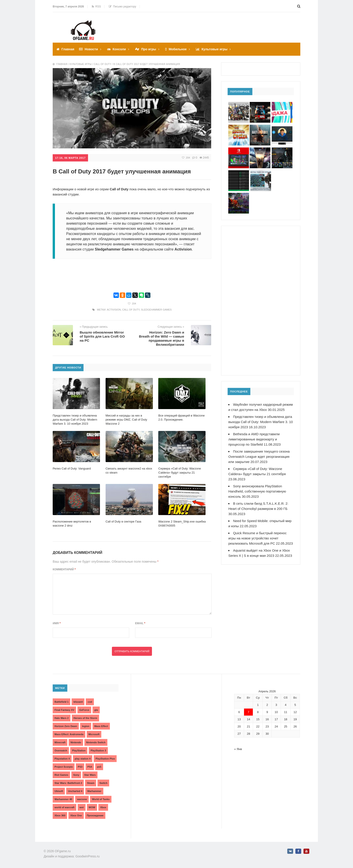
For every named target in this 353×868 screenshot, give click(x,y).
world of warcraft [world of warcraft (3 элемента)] (64, 807)
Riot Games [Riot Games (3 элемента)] (61, 775)
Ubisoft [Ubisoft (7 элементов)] (59, 791)
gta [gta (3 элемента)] (96, 710)
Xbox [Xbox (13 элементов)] (103, 807)
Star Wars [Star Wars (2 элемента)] (90, 775)
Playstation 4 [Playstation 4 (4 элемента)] (62, 759)
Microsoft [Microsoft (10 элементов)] (94, 734)
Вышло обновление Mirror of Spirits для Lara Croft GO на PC (102, 336)
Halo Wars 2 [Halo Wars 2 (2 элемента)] (62, 718)
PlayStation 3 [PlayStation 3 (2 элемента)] (98, 751)
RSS (96, 7)
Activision (114, 310)
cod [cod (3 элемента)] (90, 702)
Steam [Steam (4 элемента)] (91, 783)
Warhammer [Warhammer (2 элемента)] (94, 791)
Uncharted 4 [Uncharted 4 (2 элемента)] (75, 791)
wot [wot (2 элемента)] (82, 807)
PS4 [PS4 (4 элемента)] (90, 767)
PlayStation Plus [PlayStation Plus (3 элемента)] (105, 759)
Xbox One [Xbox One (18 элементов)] (76, 815)
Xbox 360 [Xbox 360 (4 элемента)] (60, 815)
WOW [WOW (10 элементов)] (92, 807)
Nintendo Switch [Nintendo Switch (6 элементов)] (96, 742)
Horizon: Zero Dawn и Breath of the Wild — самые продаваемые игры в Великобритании (162, 338)
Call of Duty (131, 310)
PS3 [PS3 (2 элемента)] (80, 767)
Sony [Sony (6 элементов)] (76, 775)
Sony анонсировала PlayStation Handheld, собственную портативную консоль (257, 491)
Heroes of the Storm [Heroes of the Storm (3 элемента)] (85, 718)
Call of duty (103, 64)
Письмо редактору (122, 7)
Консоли (119, 49)
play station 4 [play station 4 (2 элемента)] (83, 759)
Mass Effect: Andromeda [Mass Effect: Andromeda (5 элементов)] (69, 734)
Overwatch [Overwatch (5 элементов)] (61, 751)
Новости (91, 49)
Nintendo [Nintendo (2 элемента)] (76, 742)
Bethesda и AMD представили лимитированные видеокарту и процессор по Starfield (254, 439)
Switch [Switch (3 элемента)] (103, 783)
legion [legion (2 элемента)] (86, 726)
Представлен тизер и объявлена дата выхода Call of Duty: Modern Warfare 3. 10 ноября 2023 (261, 422)
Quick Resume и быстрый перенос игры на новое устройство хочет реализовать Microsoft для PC (257, 538)
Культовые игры (214, 49)
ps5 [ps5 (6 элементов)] (99, 767)
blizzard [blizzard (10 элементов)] (78, 702)
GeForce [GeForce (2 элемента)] (84, 710)
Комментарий (64, 569)
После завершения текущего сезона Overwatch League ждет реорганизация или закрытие (259, 457)
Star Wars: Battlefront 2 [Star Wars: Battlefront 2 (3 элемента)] (68, 783)
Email (140, 623)
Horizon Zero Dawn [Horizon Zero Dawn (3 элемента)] (66, 726)
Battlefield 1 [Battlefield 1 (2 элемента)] (61, 702)
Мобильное (178, 49)
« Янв (238, 749)
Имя (57, 623)
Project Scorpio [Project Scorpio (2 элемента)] (64, 767)
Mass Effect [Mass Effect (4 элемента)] (101, 726)
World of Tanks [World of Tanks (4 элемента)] (101, 799)
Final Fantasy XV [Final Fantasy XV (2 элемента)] (64, 710)
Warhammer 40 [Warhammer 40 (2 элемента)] (63, 799)
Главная (68, 49)
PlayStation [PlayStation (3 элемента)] (79, 751)
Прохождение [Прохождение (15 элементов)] (95, 815)
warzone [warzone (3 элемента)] (82, 799)
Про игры (149, 49)
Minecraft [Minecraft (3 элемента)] (60, 742)
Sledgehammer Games (156, 310)
